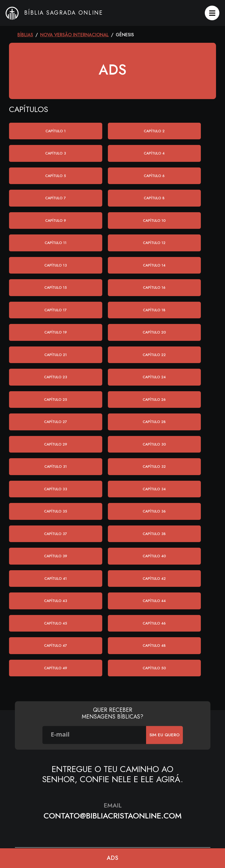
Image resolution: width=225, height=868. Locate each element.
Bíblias (25, 35)
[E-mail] (94, 735)
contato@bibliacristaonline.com (113, 816)
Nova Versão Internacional (74, 35)
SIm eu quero (164, 735)
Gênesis (125, 35)
